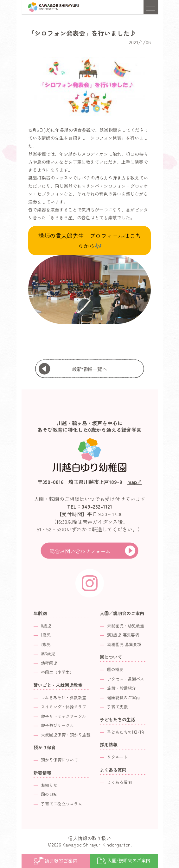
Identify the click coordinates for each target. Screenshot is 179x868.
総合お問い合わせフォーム (80, 551)
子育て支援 (117, 707)
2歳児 (46, 644)
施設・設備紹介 (121, 688)
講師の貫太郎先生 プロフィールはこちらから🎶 (90, 241)
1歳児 (46, 635)
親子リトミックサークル (64, 716)
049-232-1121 (97, 506)
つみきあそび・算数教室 (64, 697)
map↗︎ (135, 482)
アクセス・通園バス (126, 679)
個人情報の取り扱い (89, 838)
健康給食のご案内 (124, 697)
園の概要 (115, 669)
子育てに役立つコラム (61, 804)
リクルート (117, 757)
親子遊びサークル (57, 725)
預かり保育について (59, 760)
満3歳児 (48, 654)
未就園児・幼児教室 (126, 626)
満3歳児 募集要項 (123, 635)
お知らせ (49, 785)
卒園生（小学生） (57, 672)
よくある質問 (119, 782)
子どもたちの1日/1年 (126, 732)
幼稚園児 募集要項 (124, 644)
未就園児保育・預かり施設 (66, 735)
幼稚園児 (49, 663)
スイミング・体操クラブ (64, 707)
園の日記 (49, 794)
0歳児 (46, 626)
